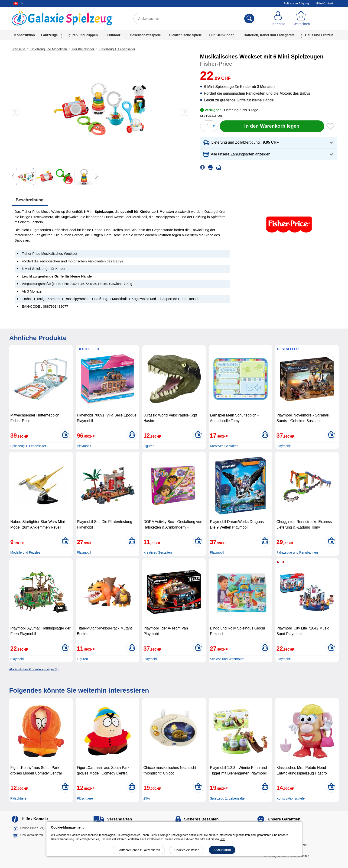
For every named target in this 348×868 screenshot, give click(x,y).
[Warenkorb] (302, 19)
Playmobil (84, 446)
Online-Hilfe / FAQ (32, 828)
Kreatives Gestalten (224, 446)
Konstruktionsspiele (291, 798)
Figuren (149, 446)
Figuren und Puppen (82, 35)
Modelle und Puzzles (25, 552)
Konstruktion (24, 35)
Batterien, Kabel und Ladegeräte (269, 35)
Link (222, 839)
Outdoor (114, 35)
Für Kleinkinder (222, 35)
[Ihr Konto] (279, 19)
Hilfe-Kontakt (324, 3)
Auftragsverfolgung (296, 3)
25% (147, 798)
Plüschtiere (18, 798)
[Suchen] (249, 19)
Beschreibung (30, 200)
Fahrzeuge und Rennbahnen (297, 552)
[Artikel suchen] (194, 19)
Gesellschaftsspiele (145, 35)
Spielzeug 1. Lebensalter (117, 49)
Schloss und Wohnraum (227, 659)
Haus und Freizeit (319, 35)
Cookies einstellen (187, 850)
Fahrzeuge (49, 35)
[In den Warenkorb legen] (272, 126)
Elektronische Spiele (185, 35)
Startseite (19, 49)
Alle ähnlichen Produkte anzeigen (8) (34, 669)
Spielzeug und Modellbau (49, 49)
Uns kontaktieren (32, 835)
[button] (268, 143)
